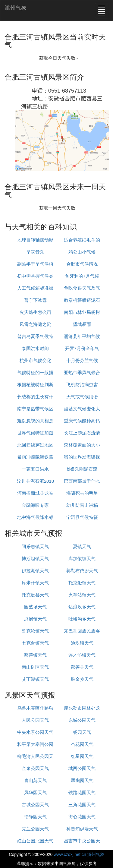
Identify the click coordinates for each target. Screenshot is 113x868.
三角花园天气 (82, 805)
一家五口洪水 (35, 469)
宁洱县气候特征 (82, 517)
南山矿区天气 (35, 667)
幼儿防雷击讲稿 (82, 505)
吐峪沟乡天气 (82, 619)
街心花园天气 (82, 817)
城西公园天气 (82, 768)
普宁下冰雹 (35, 300)
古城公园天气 (35, 805)
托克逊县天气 (35, 595)
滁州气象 (16, 8)
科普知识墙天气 (82, 829)
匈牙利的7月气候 (82, 276)
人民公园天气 (35, 720)
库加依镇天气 (82, 559)
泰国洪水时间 (35, 348)
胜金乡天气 (82, 679)
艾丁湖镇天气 (35, 679)
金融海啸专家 (35, 505)
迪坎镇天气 (82, 643)
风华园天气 (35, 792)
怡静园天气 (35, 817)
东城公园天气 (82, 720)
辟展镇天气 (35, 619)
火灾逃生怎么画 (35, 312)
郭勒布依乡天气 (82, 571)
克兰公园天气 (35, 829)
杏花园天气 (82, 744)
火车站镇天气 (82, 595)
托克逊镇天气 (82, 583)
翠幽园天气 (82, 780)
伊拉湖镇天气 (35, 571)
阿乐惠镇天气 (35, 546)
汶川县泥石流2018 (35, 481)
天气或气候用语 (82, 397)
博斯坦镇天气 (35, 559)
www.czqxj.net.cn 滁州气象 (79, 854)
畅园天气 (82, 732)
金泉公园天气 (35, 768)
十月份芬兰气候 (82, 360)
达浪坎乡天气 (82, 607)
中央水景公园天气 (35, 732)
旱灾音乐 (35, 252)
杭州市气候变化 (35, 360)
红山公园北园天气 (35, 841)
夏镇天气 (82, 546)
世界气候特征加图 (35, 433)
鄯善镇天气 (35, 655)
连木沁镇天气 (82, 655)
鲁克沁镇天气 (35, 631)
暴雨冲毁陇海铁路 (35, 457)
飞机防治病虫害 (82, 385)
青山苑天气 (35, 780)
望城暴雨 (82, 324)
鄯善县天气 (82, 667)
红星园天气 (82, 756)
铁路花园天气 (82, 792)
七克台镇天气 (35, 643)
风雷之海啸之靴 (35, 324)
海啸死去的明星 (82, 493)
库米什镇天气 (35, 583)
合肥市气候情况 (82, 264)
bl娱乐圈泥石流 (82, 469)
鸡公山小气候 (82, 252)
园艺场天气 (35, 607)
